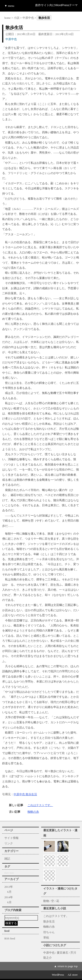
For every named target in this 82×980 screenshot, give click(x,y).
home (8, 18)
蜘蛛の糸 (33, 812)
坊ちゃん (49, 932)
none (12, 873)
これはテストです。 (40, 805)
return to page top (68, 966)
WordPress (58, 975)
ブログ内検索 (13, 910)
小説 (17, 18)
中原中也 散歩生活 (25, 794)
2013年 (9, 887)
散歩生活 (49, 921)
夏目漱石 (63, 953)
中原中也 (28, 18)
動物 (46, 901)
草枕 (46, 938)
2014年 (9, 897)
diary (7, 873)
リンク (9, 843)
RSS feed (10, 938)
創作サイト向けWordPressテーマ (56, 5)
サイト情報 (11, 838)
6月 (9, 892)
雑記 (7, 859)
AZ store (73, 975)
